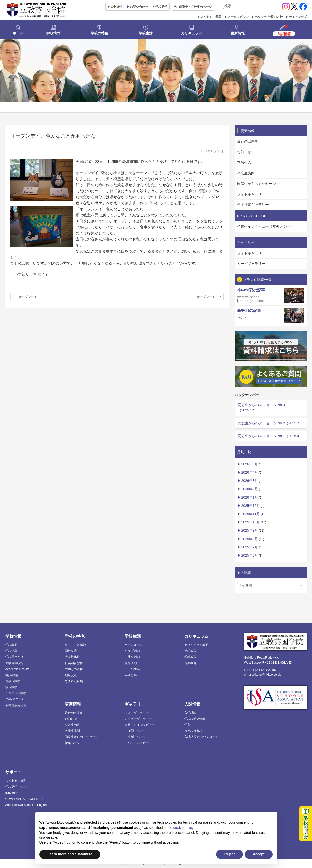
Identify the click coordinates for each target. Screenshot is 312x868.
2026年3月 (250, 481)
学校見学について (17, 787)
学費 (187, 725)
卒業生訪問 (246, 173)
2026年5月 (250, 464)
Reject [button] (230, 854)
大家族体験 (72, 657)
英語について (137, 731)
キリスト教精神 (75, 645)
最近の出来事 (248, 141)
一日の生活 (132, 669)
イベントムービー (137, 743)
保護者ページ (195, 7)
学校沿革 (11, 651)
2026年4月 (250, 472)
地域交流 (71, 675)
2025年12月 (251, 506)
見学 (161, 7)
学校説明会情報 (195, 719)
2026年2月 (250, 489)
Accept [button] (259, 854)
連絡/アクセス (15, 699)
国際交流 (71, 651)
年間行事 (131, 675)
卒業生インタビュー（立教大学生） (265, 226)
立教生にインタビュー (140, 725)
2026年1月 (250, 497)
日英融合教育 (74, 663)
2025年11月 (251, 514)
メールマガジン (238, 17)
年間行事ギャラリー (253, 205)
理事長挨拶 (13, 681)
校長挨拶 (11, 687)
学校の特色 (99, 33)
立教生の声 (246, 162)
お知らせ (244, 152)
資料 (117, 7)
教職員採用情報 (16, 705)
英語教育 (190, 651)
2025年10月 (251, 522)
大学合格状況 (14, 663)
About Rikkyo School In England (27, 805)
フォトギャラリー (251, 194)
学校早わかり (14, 657)
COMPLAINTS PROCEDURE (25, 799)
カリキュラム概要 (196, 645)
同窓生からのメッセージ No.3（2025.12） (261, 408)
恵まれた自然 (74, 681)
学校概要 (11, 645)
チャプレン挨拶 (16, 693)
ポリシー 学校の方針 (269, 17)
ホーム (18, 33)
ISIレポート (13, 793)
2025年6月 (250, 555)
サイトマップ (298, 17)
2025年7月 (250, 547)
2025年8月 (250, 539)
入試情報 (192, 704)
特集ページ (72, 743)
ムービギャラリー (251, 264)
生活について (137, 737)
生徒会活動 (132, 657)
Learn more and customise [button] (70, 854)
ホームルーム (134, 645)
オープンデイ (28, 297)
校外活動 (131, 663)
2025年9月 (250, 530)
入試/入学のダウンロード (201, 737)
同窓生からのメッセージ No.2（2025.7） (270, 423)
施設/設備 (12, 675)
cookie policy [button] (183, 828)
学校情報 (53, 33)
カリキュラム (192, 33)
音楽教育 (190, 663)
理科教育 (190, 657)
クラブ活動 (132, 651)
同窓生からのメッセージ (256, 184)
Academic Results (17, 669)
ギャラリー (135, 704)
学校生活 (146, 33)
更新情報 (238, 33)
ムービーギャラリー (138, 719)
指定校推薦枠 (193, 731)
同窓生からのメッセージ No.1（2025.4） (270, 436)
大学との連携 (74, 669)
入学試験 (190, 713)
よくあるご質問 (211, 17)
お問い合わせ (139, 7)
